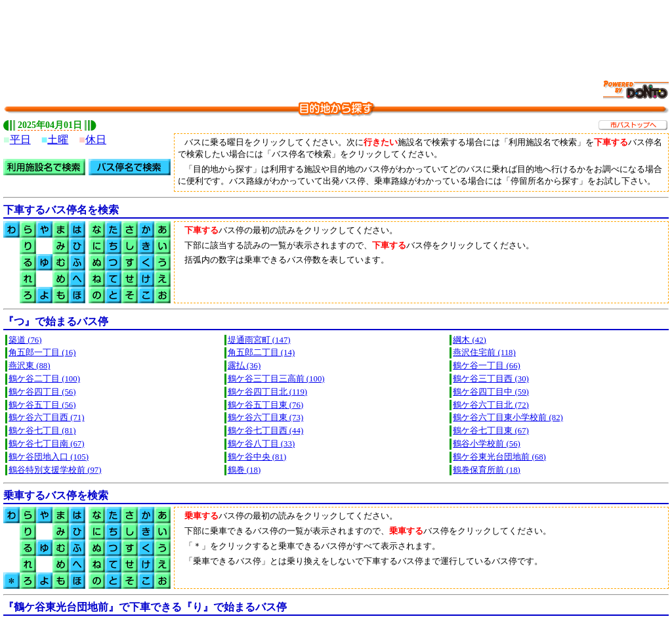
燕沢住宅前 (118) (484, 353)
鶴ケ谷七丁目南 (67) (47, 444)
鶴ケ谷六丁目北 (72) (491, 405)
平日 (20, 140)
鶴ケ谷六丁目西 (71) (47, 418)
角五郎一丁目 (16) (42, 353)
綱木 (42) (470, 340)
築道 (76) (25, 340)
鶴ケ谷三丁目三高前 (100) (276, 379)
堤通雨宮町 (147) (259, 340)
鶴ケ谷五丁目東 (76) (266, 405)
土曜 (58, 140)
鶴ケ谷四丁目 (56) (42, 392)
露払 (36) (244, 366)
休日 (96, 140)
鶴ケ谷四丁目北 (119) (267, 392)
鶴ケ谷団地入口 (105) (49, 457)
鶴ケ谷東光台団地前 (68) (499, 457)
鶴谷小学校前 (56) (487, 444)
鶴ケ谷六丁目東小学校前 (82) (508, 418)
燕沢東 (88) (30, 366)
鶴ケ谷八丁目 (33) (262, 444)
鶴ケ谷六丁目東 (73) (266, 418)
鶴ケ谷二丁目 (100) (44, 379)
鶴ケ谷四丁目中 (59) (491, 392)
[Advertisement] (336, 33)
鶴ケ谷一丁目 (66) (487, 366)
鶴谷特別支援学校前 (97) (55, 470)
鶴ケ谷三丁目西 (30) (491, 379)
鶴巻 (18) (244, 470)
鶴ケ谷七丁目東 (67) (491, 431)
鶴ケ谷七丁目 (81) (42, 431)
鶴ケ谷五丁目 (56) (42, 405)
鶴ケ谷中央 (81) (257, 457)
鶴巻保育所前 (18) (487, 470)
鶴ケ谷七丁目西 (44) (266, 431)
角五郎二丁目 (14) (262, 353)
